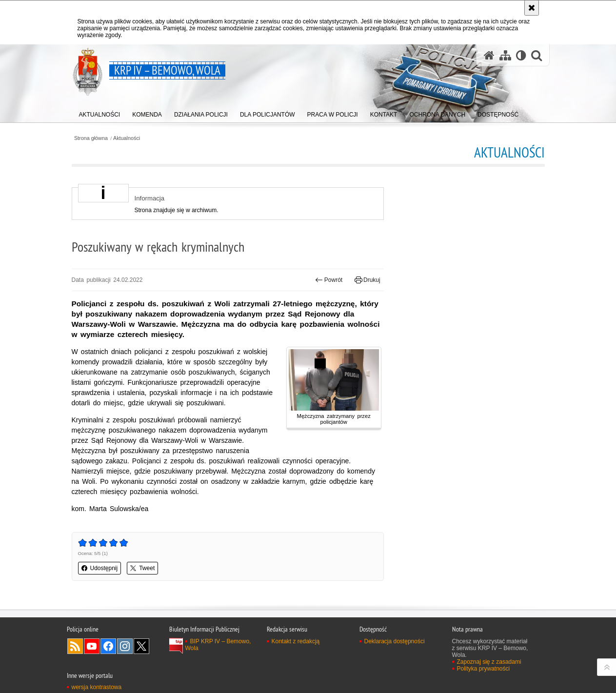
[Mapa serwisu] (505, 55)
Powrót (329, 280)
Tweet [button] (142, 568)
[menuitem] (100, 112)
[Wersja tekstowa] (521, 55)
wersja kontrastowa (97, 687)
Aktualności (127, 138)
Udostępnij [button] (100, 568)
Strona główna (91, 138)
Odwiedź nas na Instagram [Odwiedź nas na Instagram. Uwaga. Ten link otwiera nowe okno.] (125, 646)
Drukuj (368, 280)
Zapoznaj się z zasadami (489, 662)
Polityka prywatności (484, 669)
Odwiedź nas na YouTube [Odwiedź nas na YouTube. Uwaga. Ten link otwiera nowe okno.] (92, 646)
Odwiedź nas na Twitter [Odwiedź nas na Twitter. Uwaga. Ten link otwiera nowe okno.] (141, 646)
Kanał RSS (75, 646)
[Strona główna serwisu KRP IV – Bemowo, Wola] (489, 55)
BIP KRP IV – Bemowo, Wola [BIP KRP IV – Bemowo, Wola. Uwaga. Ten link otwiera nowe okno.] (218, 645)
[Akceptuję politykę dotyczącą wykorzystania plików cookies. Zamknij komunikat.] (532, 8)
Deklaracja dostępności (395, 641)
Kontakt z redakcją (296, 641)
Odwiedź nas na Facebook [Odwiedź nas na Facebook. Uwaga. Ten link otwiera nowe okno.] (108, 646)
